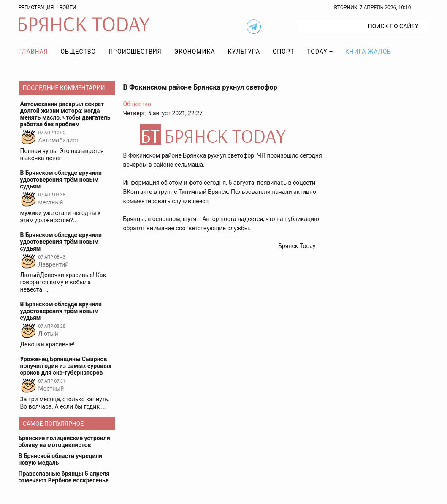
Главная (33, 52)
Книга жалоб (368, 52)
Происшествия (135, 52)
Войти (68, 8)
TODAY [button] (317, 52)
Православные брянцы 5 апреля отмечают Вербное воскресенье (64, 477)
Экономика (195, 52)
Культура (244, 52)
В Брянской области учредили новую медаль (61, 459)
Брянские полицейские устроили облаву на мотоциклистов (64, 441)
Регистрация (36, 8)
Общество (79, 52)
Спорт (283, 52)
